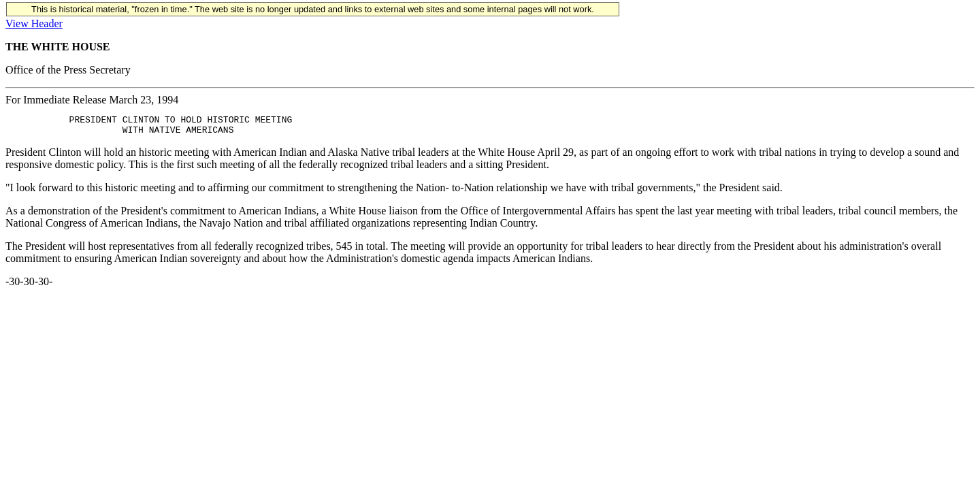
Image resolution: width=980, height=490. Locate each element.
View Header (34, 23)
